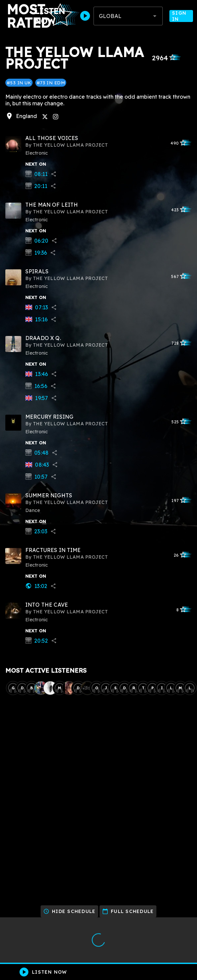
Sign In (181, 16)
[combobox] (128, 16)
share (54, 174)
